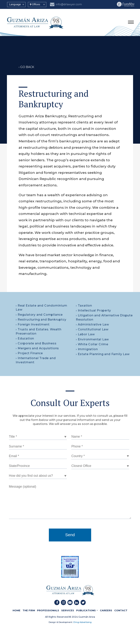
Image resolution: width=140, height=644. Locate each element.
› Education (25, 338)
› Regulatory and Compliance (39, 315)
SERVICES (68, 610)
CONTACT (121, 610)
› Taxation (84, 306)
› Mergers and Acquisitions (37, 348)
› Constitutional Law (92, 329)
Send (70, 535)
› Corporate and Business (36, 343)
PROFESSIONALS (48, 610)
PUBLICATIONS (87, 610)
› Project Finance (29, 353)
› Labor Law (85, 334)
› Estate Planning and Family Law (103, 354)
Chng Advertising (82, 622)
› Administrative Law (92, 324)
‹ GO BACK (26, 67)
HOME (16, 610)
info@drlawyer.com (66, 4)
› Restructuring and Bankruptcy (41, 320)
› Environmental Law (92, 339)
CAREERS (106, 610)
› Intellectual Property (93, 310)
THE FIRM (29, 610)
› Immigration (87, 349)
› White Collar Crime (92, 344)
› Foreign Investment (33, 324)
